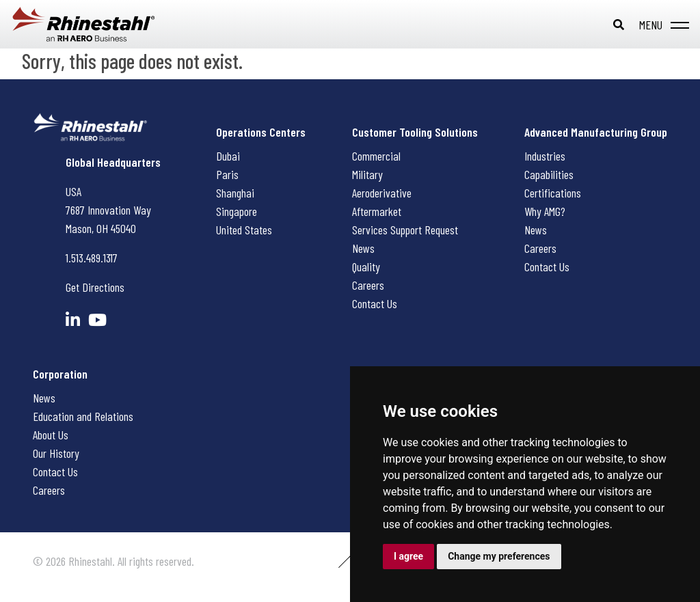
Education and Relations (83, 416)
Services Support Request (405, 230)
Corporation (60, 374)
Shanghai (235, 193)
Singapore (237, 211)
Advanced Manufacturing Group (596, 132)
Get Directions (95, 287)
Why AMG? (545, 211)
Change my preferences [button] (499, 556)
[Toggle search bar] (619, 25)
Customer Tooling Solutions (415, 132)
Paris (227, 174)
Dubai (228, 156)
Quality (366, 266)
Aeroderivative (382, 193)
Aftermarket (377, 211)
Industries (545, 156)
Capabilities (549, 174)
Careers (368, 285)
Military (367, 174)
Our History (56, 453)
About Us (51, 435)
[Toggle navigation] (661, 25)
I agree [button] (408, 556)
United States (244, 230)
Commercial (376, 156)
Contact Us (375, 303)
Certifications (553, 193)
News (363, 248)
